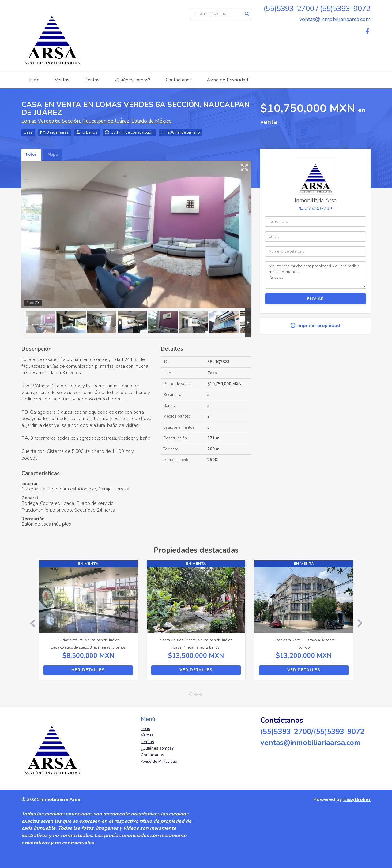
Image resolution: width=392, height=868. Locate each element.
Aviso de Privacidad (228, 80)
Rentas (92, 80)
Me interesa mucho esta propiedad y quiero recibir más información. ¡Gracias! (315, 275)
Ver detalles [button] (88, 670)
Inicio (34, 80)
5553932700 (318, 208)
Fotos (31, 155)
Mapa (53, 155)
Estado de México (152, 121)
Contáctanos (179, 80)
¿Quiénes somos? (132, 80)
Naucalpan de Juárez (106, 121)
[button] (30, 623)
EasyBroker (357, 799)
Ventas (62, 80)
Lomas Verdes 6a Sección (51, 121)
